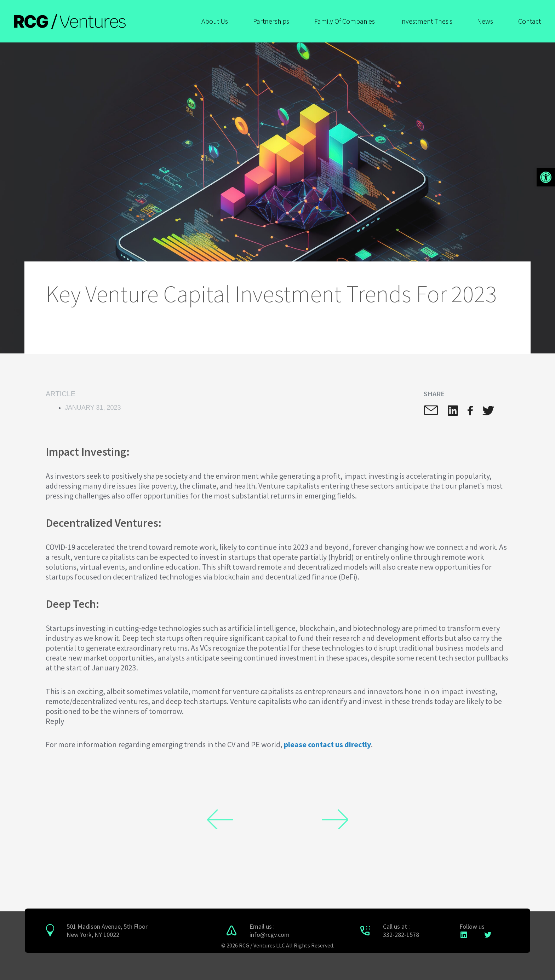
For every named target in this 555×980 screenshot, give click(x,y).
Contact (530, 21)
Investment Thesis (426, 21)
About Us (215, 21)
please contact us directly (327, 744)
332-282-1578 (401, 935)
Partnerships (271, 21)
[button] (546, 177)
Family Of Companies (345, 21)
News (485, 21)
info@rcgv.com (270, 935)
